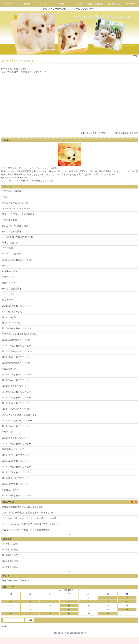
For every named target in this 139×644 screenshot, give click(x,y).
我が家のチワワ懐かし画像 (15, 226)
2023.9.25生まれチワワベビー (17, 392)
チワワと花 (7, 432)
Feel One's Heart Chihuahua (16, 580)
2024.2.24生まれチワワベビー (17, 426)
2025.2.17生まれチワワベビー (17, 472)
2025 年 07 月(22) (11, 567)
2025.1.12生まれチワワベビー (17, 455)
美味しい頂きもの (11, 243)
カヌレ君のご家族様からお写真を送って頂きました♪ (27, 513)
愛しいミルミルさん (12, 323)
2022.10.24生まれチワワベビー (17, 340)
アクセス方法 (113, 4)
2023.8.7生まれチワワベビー (16, 386)
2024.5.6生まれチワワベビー (16, 438)
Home (9, 4)
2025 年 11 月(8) (10, 544)
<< (60, 590)
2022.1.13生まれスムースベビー (18, 260)
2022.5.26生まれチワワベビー (17, 306)
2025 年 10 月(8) (10, 549)
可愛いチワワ (8, 283)
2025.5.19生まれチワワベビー (17, 484)
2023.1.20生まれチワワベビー (17, 357)
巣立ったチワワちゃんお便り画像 (18, 214)
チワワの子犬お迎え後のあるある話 (19, 334)
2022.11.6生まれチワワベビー (17, 346)
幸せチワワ (7, 300)
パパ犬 (61, 4)
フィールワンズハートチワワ (16, 208)
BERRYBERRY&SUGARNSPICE (18, 237)
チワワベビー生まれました (15, 203)
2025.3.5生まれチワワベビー (16, 478)
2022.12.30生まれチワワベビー (97, 133)
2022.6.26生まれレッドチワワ (17, 328)
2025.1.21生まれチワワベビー (17, 461)
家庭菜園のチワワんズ (13, 449)
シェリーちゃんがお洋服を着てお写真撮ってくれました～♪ (31, 524)
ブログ (44, 4)
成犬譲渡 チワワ (11, 490)
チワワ (5, 197)
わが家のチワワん (11, 271)
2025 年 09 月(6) (10, 555)
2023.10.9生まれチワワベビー (17, 403)
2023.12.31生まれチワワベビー (17, 421)
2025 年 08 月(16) (11, 561)
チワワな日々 (8, 277)
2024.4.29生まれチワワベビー (17, 444)
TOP (136, 56)
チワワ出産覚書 (10, 220)
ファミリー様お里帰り (13, 254)
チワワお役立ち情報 (12, 232)
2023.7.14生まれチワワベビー (17, 380)
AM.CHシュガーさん (12, 312)
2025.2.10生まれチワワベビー (17, 467)
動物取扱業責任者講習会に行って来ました (23, 507)
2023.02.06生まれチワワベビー (17, 363)
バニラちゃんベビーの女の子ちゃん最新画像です (26, 530)
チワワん (6, 266)
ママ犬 (78, 4)
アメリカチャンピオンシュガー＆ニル (20, 415)
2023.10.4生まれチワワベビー (17, 398)
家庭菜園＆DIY (9, 369)
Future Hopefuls (10, 317)
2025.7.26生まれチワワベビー (17, 495)
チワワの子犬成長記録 (13, 191)
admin (4, 626)
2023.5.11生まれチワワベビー (17, 374)
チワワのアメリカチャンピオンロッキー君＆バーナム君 (29, 518)
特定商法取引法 (96, 4)
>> (79, 590)
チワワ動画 (7, 248)
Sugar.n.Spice (20, 178)
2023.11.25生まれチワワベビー (17, 409)
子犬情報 (26, 4)
